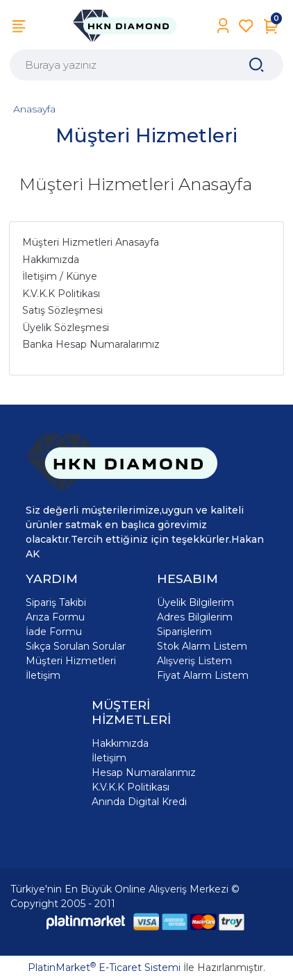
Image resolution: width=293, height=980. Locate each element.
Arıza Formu (55, 617)
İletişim (43, 675)
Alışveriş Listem (194, 661)
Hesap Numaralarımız (144, 772)
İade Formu (54, 632)
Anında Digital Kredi (139, 802)
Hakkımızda (120, 743)
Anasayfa (34, 109)
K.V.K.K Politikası (131, 787)
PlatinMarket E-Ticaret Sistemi (104, 968)
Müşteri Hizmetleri (71, 661)
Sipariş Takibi (56, 602)
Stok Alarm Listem (202, 646)
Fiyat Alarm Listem (203, 675)
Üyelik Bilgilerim (195, 602)
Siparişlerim (184, 632)
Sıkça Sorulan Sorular (76, 646)
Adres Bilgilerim (195, 617)
